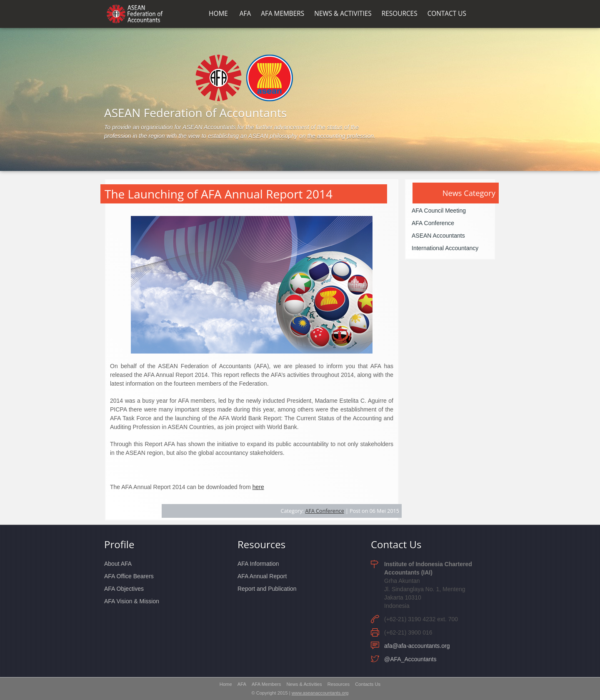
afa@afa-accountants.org (417, 646)
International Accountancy (445, 248)
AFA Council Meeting (439, 211)
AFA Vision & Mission (132, 601)
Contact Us (396, 544)
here (258, 487)
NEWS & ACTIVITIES (343, 14)
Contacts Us (368, 684)
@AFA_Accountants (410, 659)
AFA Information (258, 564)
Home (226, 684)
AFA (245, 14)
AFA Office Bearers (129, 576)
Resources (261, 544)
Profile (119, 544)
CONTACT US (447, 14)
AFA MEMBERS (282, 14)
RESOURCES (400, 14)
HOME (218, 14)
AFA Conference (324, 511)
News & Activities (304, 684)
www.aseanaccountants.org (320, 693)
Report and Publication (267, 589)
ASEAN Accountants (438, 236)
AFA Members (266, 684)
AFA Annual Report (262, 576)
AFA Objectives (124, 589)
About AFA (118, 564)
